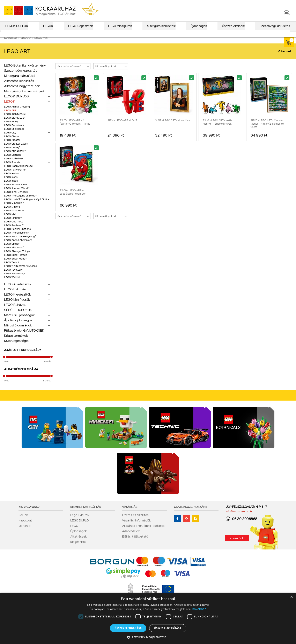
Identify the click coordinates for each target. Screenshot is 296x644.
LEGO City (10, 138)
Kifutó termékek (16, 341)
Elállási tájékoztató (135, 542)
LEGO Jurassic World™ (17, 194)
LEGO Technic (12, 268)
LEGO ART (10, 116)
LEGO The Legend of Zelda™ (20, 201)
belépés (266, 4)
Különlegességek (17, 346)
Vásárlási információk (136, 526)
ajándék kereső (135, 4)
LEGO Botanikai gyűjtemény (25, 71)
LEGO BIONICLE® (14, 123)
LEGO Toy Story (13, 275)
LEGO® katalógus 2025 (167, 4)
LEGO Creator (12, 146)
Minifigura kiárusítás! (20, 81)
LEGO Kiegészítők (17, 300)
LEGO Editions (13, 161)
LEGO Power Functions (17, 235)
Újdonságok (79, 537)
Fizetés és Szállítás (135, 521)
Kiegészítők (78, 547)
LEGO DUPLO (79, 526)
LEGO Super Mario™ (16, 264)
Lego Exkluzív (80, 521)
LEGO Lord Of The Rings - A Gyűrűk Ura (27, 205)
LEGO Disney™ (13, 153)
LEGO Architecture (15, 120)
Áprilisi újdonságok (18, 326)
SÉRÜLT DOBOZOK (18, 316)
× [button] (291, 597)
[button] (148, 637)
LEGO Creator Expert (16, 149)
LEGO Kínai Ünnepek (16, 198)
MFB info (24, 531)
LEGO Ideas (11, 186)
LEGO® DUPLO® (16, 102)
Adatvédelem (131, 537)
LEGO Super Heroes (16, 261)
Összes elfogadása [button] (128, 628)
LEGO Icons (11, 183)
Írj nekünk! (237, 544)
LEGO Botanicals (14, 131)
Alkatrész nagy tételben (22, 92)
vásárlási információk (202, 4)
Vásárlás (130, 512)
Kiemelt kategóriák (86, 512)
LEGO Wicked (12, 283)
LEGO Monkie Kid (14, 216)
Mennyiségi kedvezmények (24, 97)
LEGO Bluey (11, 127)
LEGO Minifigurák (17, 305)
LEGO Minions (12, 212)
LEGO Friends (12, 168)
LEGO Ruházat (15, 310)
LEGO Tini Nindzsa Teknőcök (20, 272)
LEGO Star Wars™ (14, 253)
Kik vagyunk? (29, 512)
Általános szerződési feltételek (143, 531)
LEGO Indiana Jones (16, 190)
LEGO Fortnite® (13, 164)
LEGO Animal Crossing (17, 112)
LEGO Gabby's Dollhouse (18, 172)
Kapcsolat (25, 526)
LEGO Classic (12, 142)
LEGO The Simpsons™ (17, 238)
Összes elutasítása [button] (168, 628)
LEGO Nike (10, 220)
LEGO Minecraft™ (14, 209)
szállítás (226, 4)
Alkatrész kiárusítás (19, 86)
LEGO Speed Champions (18, 246)
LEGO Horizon (12, 179)
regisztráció (284, 4)
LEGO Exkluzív (15, 295)
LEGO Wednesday (14, 279)
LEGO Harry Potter (15, 175)
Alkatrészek (79, 542)
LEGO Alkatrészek (18, 290)
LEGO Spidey (12, 250)
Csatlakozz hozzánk (191, 512)
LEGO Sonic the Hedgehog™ (20, 242)
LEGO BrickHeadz (14, 135)
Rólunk (23, 521)
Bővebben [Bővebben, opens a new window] (199, 609)
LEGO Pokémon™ (14, 231)
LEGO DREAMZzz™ (15, 157)
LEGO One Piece (14, 227)
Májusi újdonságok (18, 331)
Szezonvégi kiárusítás (21, 76)
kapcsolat (243, 4)
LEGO (74, 531)
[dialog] (148, 618)
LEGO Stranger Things (17, 257)
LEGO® (10, 107)
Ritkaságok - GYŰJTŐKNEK (24, 336)
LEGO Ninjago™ (13, 224)
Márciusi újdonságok (19, 321)
